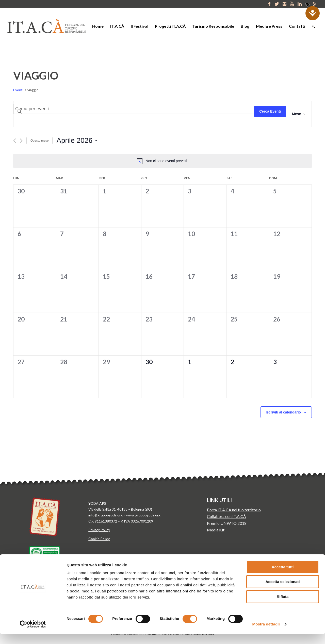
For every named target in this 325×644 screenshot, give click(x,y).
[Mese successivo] (21, 141)
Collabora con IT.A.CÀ (226, 516)
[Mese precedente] (15, 141)
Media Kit (216, 530)
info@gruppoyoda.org (105, 515)
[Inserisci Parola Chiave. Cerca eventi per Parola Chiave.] (134, 109)
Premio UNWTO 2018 (227, 523)
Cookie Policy (99, 539)
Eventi (18, 90)
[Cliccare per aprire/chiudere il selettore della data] (77, 141)
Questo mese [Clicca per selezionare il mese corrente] (39, 141)
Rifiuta (283, 607)
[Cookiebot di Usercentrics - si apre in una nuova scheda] (33, 634)
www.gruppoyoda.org (143, 515)
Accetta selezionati (282, 592)
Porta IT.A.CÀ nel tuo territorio (234, 510)
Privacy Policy (99, 530)
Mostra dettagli (266, 634)
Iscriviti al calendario (283, 412)
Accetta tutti (283, 577)
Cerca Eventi (270, 111)
